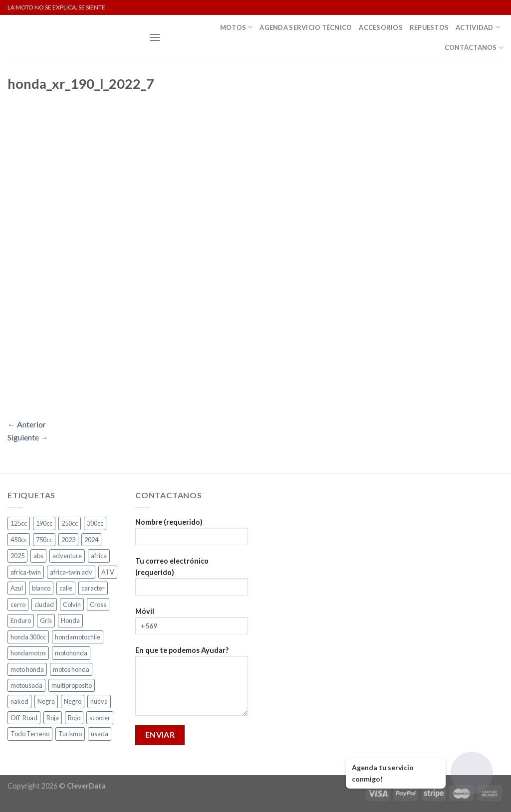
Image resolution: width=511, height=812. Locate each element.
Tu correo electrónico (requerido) (192, 580)
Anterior (27, 424)
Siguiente (28, 437)
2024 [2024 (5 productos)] (91, 540)
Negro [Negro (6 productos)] (73, 701)
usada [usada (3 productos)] (100, 734)
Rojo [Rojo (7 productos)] (74, 718)
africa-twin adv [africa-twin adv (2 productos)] (71, 572)
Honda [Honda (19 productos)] (70, 620)
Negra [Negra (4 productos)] (46, 701)
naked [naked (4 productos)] (19, 701)
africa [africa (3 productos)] (99, 556)
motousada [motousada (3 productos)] (26, 685)
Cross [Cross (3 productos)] (98, 605)
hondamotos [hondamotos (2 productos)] (28, 653)
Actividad (478, 27)
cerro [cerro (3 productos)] (18, 605)
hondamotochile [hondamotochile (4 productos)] (78, 637)
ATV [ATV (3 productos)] (108, 572)
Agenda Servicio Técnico (306, 27)
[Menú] (155, 37)
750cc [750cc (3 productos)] (44, 540)
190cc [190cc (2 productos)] (44, 523)
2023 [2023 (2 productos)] (68, 540)
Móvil (192, 624)
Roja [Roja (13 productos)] (53, 718)
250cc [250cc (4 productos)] (70, 523)
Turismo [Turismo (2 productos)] (70, 734)
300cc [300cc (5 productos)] (95, 523)
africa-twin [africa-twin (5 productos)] (26, 572)
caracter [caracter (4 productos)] (93, 588)
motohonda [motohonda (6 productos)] (71, 653)
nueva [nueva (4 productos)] (99, 701)
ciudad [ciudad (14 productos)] (44, 605)
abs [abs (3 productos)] (38, 556)
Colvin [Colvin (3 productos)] (72, 605)
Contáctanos (474, 48)
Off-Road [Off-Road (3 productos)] (24, 718)
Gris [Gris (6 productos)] (46, 620)
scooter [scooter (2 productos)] (100, 718)
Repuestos (429, 27)
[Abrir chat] (472, 773)
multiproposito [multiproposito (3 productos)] (72, 685)
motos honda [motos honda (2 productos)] (71, 669)
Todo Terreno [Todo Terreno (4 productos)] (30, 734)
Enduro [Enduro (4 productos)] (21, 620)
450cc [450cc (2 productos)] (19, 540)
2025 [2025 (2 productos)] (17, 556)
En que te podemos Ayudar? (192, 684)
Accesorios (381, 27)
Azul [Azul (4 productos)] (17, 588)
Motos (237, 27)
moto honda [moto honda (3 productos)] (27, 669)
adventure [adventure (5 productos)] (67, 556)
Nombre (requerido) (192, 535)
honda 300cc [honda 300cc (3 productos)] (28, 637)
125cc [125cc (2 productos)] (19, 523)
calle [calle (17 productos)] (66, 588)
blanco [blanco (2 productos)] (41, 588)
